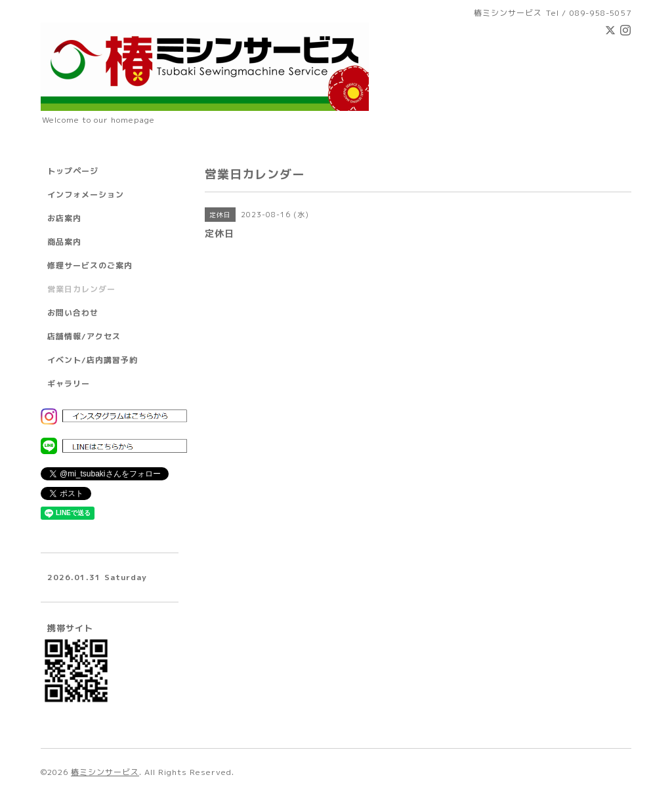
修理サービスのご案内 (90, 265)
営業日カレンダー (81, 289)
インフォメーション (86, 195)
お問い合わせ (73, 313)
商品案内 (64, 242)
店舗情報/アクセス (84, 336)
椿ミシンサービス (105, 772)
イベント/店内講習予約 (93, 360)
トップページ (73, 171)
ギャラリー (69, 384)
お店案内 (64, 218)
